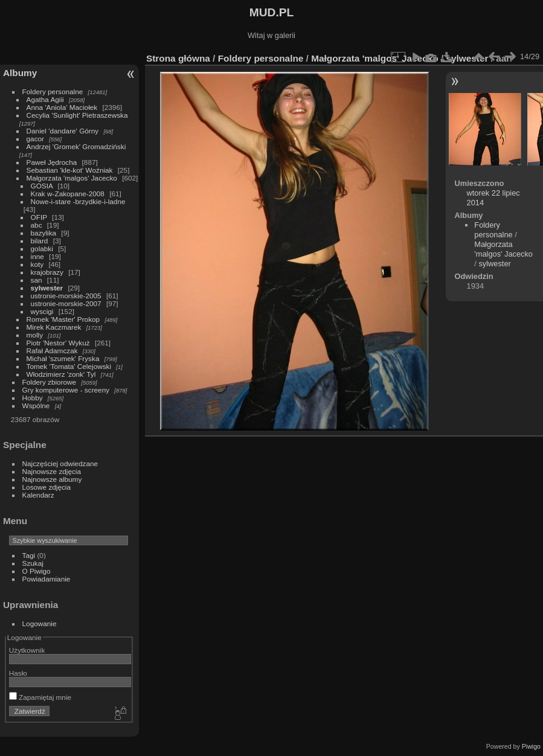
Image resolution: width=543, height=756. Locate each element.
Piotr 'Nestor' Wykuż (58, 343)
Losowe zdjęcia (47, 487)
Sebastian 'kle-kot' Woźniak (70, 170)
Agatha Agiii (45, 99)
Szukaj (33, 563)
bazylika (44, 233)
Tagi (29, 555)
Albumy (20, 73)
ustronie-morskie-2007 (66, 303)
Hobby (33, 398)
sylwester (47, 288)
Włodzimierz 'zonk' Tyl (61, 374)
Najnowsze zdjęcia (52, 471)
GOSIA (42, 186)
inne (37, 256)
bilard (40, 241)
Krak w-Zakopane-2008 (68, 194)
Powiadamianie (47, 579)
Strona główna (178, 58)
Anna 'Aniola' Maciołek (62, 107)
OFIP (39, 217)
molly (35, 335)
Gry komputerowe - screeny (66, 390)
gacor (35, 139)
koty (37, 264)
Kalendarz (38, 495)
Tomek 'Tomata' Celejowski (69, 366)
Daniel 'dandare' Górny (63, 131)
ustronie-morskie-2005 (66, 296)
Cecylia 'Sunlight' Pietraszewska (77, 115)
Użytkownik (27, 650)
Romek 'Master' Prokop (63, 319)
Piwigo (531, 746)
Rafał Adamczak (52, 351)
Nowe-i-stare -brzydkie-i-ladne (78, 201)
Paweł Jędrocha (52, 162)
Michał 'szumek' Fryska (63, 358)
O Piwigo (37, 571)
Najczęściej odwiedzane (60, 463)
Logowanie (40, 623)
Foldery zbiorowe (50, 382)
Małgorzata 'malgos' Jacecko (72, 178)
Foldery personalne (53, 91)
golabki (42, 248)
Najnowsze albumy (52, 479)
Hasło (18, 673)
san (37, 280)
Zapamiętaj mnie (40, 697)
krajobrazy (47, 272)
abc (37, 225)
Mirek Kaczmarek (54, 327)
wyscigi (42, 311)
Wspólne (36, 405)
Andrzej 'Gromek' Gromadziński (76, 146)
